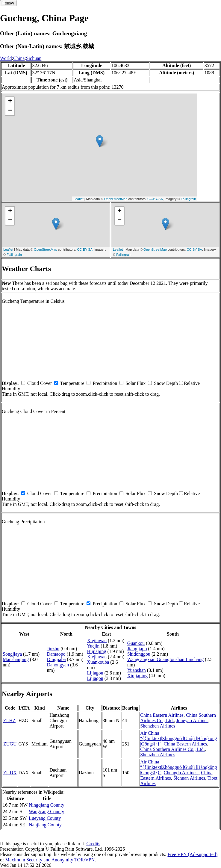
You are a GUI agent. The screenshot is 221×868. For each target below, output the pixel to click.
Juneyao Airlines (192, 720)
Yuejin (93, 646)
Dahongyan (58, 665)
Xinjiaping (137, 676)
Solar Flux (136, 383)
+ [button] (10, 102)
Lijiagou (95, 673)
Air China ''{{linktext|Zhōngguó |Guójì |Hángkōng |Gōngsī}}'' (179, 738)
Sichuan (34, 58)
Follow (8, 3)
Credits (93, 844)
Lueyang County (45, 818)
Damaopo (56, 654)
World (6, 58)
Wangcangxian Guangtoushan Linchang (166, 659)
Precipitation (105, 383)
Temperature (72, 383)
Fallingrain (189, 199)
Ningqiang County (47, 805)
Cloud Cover (40, 383)
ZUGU (10, 744)
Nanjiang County (45, 825)
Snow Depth (166, 383)
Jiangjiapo (137, 649)
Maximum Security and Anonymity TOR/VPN (50, 860)
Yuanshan (137, 670)
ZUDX (10, 773)
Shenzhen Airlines (158, 726)
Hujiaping (97, 651)
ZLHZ (9, 720)
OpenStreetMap (116, 199)
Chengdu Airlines (181, 773)
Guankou (136, 643)
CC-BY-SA (155, 199)
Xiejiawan (97, 641)
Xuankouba (98, 662)
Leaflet (79, 199)
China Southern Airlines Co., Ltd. (172, 749)
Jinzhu (53, 649)
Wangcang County (46, 812)
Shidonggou (139, 654)
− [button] (10, 111)
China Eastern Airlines (162, 715)
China (19, 58)
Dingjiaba (56, 659)
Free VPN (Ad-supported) (192, 854)
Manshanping (16, 659)
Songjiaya (12, 654)
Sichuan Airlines (189, 778)
